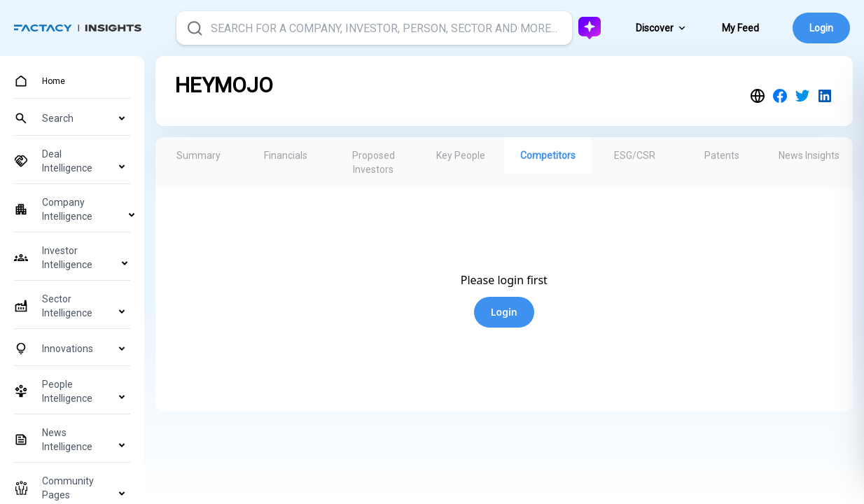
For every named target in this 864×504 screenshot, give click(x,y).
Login (821, 28)
